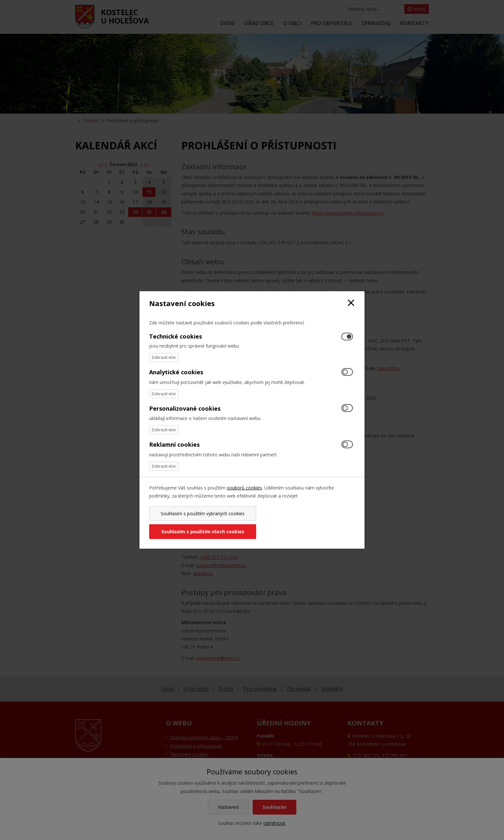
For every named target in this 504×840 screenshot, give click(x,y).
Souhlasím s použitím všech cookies (304, 523)
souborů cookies (244, 497)
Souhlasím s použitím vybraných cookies (199, 523)
